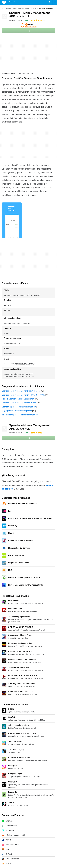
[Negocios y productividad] (21, 8)
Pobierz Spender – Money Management (18, 399)
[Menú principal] (55, 2)
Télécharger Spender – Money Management (20, 415)
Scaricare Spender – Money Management (19, 407)
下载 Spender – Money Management (17, 411)
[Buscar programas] (50, 2)
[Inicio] (3, 8)
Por (16, 20)
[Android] (8, 8)
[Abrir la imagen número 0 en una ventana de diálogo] (12, 220)
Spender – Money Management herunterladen (21, 391)
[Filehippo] (8, 2)
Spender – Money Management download (19, 403)
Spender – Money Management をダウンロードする (23, 395)
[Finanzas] (34, 8)
